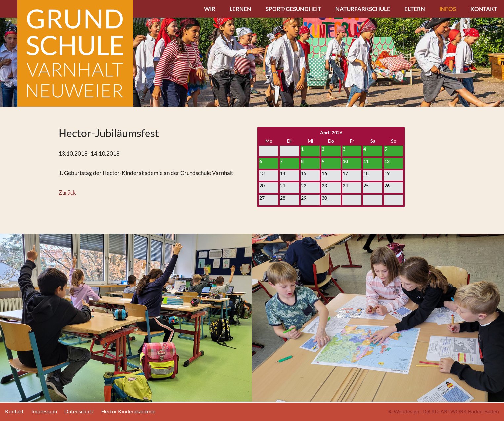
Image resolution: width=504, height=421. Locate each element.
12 (387, 161)
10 (345, 161)
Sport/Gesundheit (293, 9)
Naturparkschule (363, 9)
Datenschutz (79, 411)
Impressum (44, 411)
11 (366, 161)
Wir (210, 9)
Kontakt (484, 9)
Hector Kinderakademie (128, 411)
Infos (448, 9)
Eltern (415, 9)
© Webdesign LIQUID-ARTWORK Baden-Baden (444, 411)
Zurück (67, 192)
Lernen (240, 9)
